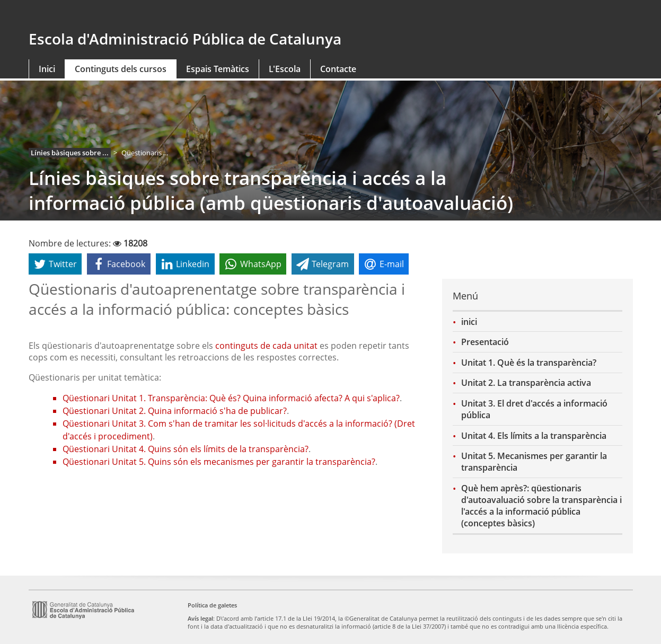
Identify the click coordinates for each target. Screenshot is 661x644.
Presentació (485, 342)
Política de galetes (212, 605)
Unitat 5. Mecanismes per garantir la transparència (534, 462)
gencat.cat (176, 14)
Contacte (338, 69)
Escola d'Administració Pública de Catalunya (185, 39)
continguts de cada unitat (266, 346)
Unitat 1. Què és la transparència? (529, 363)
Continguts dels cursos (121, 69)
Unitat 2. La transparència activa (526, 383)
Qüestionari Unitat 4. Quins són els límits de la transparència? (186, 449)
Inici (47, 69)
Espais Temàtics (218, 69)
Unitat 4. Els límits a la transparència (534, 436)
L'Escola (285, 69)
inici (469, 322)
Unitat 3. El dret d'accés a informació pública (534, 409)
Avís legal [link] (200, 618)
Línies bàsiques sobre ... (70, 153)
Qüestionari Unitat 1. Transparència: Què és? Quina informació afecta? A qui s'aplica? (231, 398)
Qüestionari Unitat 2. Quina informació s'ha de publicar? (175, 411)
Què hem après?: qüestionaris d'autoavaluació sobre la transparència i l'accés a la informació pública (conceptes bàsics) (541, 506)
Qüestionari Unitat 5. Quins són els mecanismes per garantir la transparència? (219, 462)
